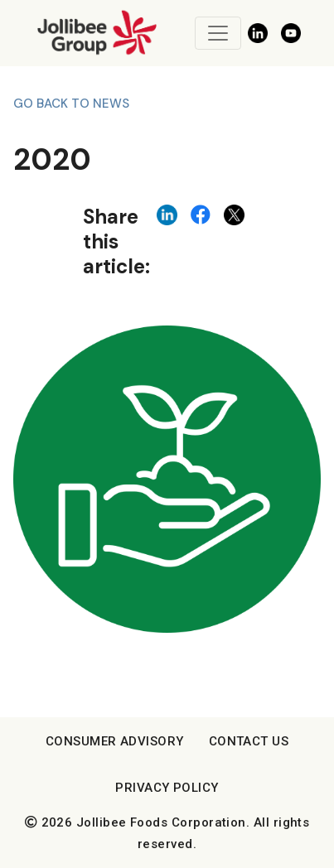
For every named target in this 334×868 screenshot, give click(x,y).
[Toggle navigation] (218, 33)
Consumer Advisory (115, 741)
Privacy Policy (167, 788)
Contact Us (249, 741)
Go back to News (71, 104)
